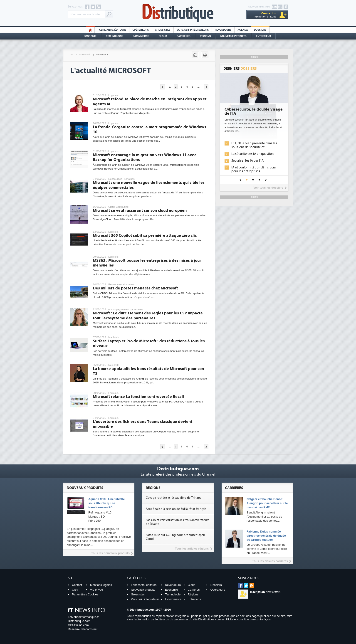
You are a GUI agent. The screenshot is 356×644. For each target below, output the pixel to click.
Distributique (178, 13)
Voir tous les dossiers (268, 188)
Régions (205, 36)
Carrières (184, 36)
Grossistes (163, 30)
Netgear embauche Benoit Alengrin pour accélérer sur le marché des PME (267, 503)
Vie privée (97, 590)
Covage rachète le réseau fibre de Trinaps (173, 498)
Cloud (163, 36)
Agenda (243, 30)
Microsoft (102, 55)
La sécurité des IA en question (252, 154)
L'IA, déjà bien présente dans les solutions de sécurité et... (254, 145)
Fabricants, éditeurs (112, 30)
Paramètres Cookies (85, 594)
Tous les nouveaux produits (110, 553)
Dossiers (260, 30)
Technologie (115, 36)
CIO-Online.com (78, 625)
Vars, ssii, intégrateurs (145, 599)
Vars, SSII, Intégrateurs (193, 30)
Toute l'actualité (80, 55)
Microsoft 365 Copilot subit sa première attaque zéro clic (145, 236)
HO (90, 30)
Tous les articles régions (192, 549)
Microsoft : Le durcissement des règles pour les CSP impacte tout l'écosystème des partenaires (148, 316)
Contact (77, 585)
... (198, 87)
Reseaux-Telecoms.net (83, 629)
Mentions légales (101, 585)
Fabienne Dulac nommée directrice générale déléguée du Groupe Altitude (266, 536)
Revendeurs (223, 30)
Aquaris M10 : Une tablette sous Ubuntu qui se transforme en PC (107, 503)
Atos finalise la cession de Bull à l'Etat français (176, 509)
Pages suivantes (206, 87)
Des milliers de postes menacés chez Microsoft (135, 288)
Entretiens (264, 36)
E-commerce (141, 36)
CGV (75, 590)
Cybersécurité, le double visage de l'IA (254, 111)
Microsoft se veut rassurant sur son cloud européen (140, 211)
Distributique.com (79, 621)
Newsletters (265, 592)
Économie (90, 36)
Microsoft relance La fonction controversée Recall (138, 397)
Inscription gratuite (265, 15)
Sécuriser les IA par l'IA (247, 161)
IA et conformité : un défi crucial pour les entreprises (254, 169)
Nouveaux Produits (233, 36)
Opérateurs (141, 30)
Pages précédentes (163, 87)
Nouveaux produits (143, 590)
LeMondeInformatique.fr (83, 617)
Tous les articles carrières (270, 561)
